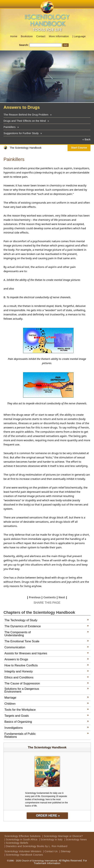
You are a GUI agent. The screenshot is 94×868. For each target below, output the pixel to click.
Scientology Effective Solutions (22, 836)
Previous (35, 597)
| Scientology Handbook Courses (24, 855)
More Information (59, 36)
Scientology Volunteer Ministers (23, 851)
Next (62, 597)
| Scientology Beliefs (16, 843)
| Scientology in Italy (51, 839)
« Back (86, 139)
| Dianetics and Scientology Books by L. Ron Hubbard (36, 846)
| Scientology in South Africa (21, 839)
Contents (50, 597)
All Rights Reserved (70, 860)
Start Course (79, 148)
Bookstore (27, 36)
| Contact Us (50, 851)
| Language (79, 36)
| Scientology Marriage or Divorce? (63, 836)
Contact (41, 36)
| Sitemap (65, 851)
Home (14, 36)
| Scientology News (76, 839)
